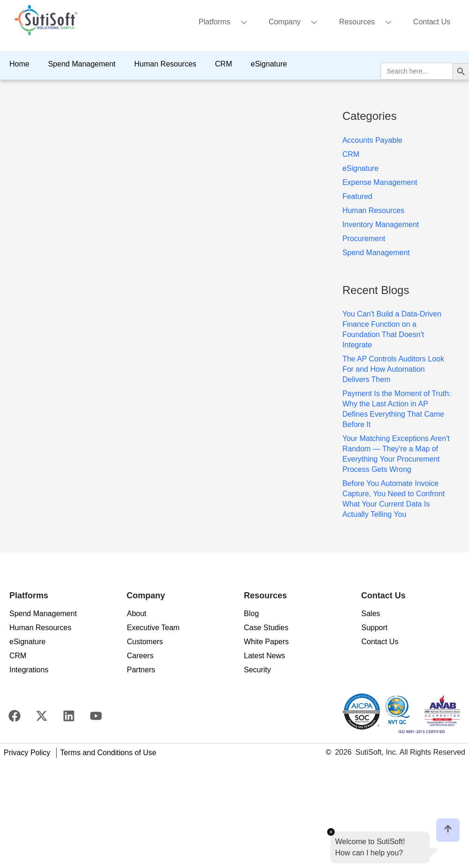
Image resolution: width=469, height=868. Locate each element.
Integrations (29, 670)
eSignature (269, 64)
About (137, 614)
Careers (140, 656)
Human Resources (165, 64)
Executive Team (153, 628)
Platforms (226, 23)
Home (19, 64)
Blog (251, 614)
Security (257, 670)
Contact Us (432, 22)
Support (374, 628)
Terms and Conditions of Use (108, 753)
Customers (145, 642)
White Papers (266, 642)
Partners (141, 670)
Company (296, 23)
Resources (368, 23)
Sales (371, 614)
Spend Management (82, 64)
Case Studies (266, 628)
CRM (223, 64)
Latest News (264, 656)
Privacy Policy (27, 753)
